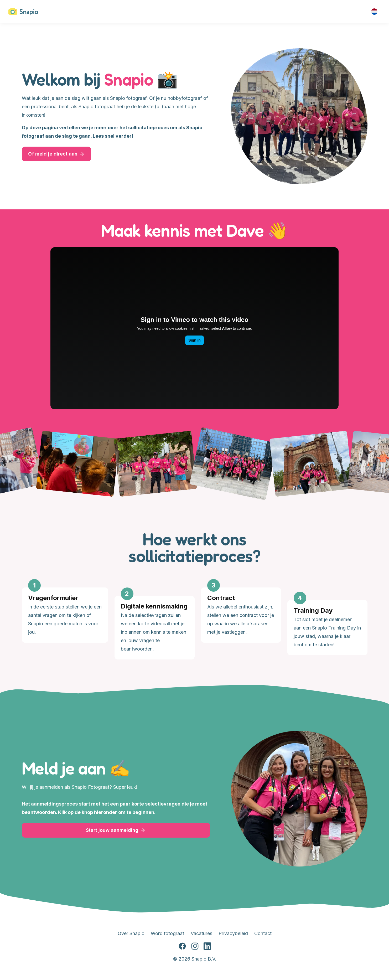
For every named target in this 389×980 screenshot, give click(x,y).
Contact (263, 933)
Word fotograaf (168, 933)
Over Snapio (131, 933)
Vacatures (201, 933)
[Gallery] (195, 621)
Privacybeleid (233, 933)
